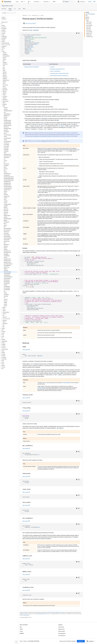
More (24, 9)
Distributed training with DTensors (58, 69)
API (29, 15)
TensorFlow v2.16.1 (7, 6)
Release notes (61, 629)
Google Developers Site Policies (42, 614)
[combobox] (69, 2)
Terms (21, 641)
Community (46, 2)
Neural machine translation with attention (59, 75)
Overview (4, 9)
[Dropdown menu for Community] (50, 2)
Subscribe (81, 641)
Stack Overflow (62, 631)
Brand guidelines (62, 633)
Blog (21, 627)
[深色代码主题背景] (77, 33)
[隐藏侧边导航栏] (16, 642)
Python (42, 15)
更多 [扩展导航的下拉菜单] (54, 2)
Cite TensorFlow (62, 636)
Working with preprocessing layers (32, 67)
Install (17, 2)
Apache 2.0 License (24, 614)
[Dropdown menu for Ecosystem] (40, 2)
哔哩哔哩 (22, 633)
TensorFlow (25, 15)
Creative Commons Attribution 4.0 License (56, 612)
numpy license (26, 615)
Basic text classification (55, 71)
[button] (9, 24)
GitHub (90, 2)
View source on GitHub (30, 23)
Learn (22, 2)
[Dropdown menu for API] (31, 2)
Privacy (25, 641)
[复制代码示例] (79, 33)
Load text (52, 67)
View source (25, 350)
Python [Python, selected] (10, 9)
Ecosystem (36, 2)
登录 (94, 2)
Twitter (21, 631)
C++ (15, 9)
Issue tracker (61, 627)
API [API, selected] (29, 2)
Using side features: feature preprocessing (59, 73)
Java (19, 9)
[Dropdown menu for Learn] (25, 2)
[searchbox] (9, 13)
